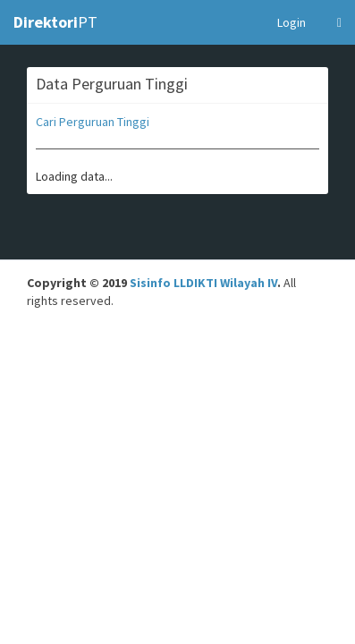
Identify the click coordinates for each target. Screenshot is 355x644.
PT (55, 22)
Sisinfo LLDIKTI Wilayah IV (203, 283)
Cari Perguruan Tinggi (93, 122)
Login (292, 22)
